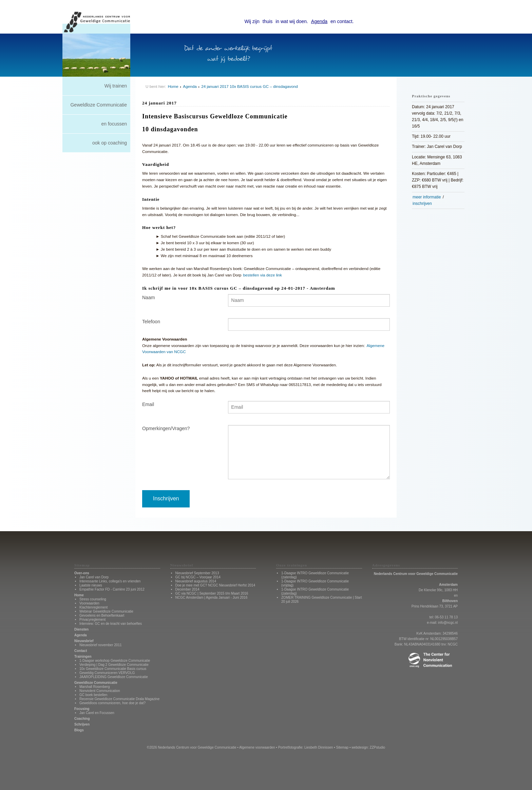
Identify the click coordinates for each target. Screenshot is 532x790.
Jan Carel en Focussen (97, 713)
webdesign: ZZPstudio (368, 747)
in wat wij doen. (292, 21)
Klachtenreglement (93, 607)
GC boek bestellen (93, 695)
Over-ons (82, 573)
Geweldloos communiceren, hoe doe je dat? (112, 703)
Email (148, 404)
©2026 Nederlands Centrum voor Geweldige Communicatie (192, 747)
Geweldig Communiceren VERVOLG (107, 673)
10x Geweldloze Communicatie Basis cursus (113, 669)
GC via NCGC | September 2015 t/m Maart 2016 (212, 593)
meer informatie (427, 197)
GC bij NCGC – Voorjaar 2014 (198, 577)
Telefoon (151, 322)
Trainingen (83, 657)
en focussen (114, 124)
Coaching (82, 719)
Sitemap (342, 747)
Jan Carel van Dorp (94, 577)
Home (173, 86)
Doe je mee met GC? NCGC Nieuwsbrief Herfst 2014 (215, 585)
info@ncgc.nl (448, 623)
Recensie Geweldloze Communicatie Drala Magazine (119, 699)
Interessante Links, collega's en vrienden (110, 581)
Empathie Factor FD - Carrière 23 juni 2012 (112, 589)
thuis (268, 21)
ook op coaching (110, 143)
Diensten (81, 629)
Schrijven (82, 724)
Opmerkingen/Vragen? (166, 428)
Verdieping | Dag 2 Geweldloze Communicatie (114, 665)
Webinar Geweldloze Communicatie (106, 611)
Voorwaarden (89, 603)
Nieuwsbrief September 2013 (197, 573)
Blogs (79, 730)
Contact (81, 651)
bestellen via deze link (263, 275)
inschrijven (422, 204)
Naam (148, 297)
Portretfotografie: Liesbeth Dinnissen (306, 747)
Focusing (82, 709)
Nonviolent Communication (100, 691)
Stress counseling (93, 599)
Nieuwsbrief (84, 641)
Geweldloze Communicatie (99, 105)
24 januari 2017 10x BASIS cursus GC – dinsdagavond (250, 86)
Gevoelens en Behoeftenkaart (102, 615)
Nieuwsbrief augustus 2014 (196, 581)
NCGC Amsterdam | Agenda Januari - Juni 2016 (212, 598)
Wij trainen (116, 86)
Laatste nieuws (91, 585)
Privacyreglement (92, 620)
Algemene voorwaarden (257, 747)
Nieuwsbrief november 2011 (101, 645)
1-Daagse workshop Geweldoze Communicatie (115, 661)
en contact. (342, 21)
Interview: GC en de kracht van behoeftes (111, 624)
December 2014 (187, 589)
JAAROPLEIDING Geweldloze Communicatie (114, 677)
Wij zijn (252, 21)
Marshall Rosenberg (95, 687)
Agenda (319, 21)
